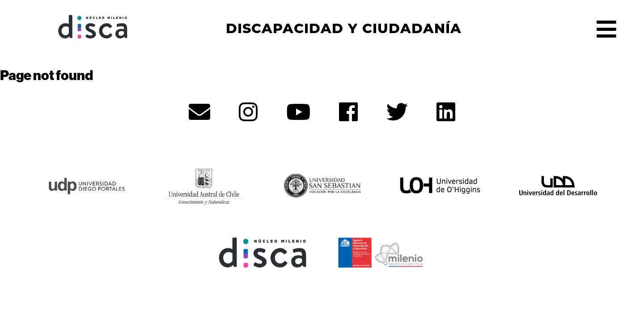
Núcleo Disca (93, 27)
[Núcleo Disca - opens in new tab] (263, 252)
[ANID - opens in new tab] (381, 252)
